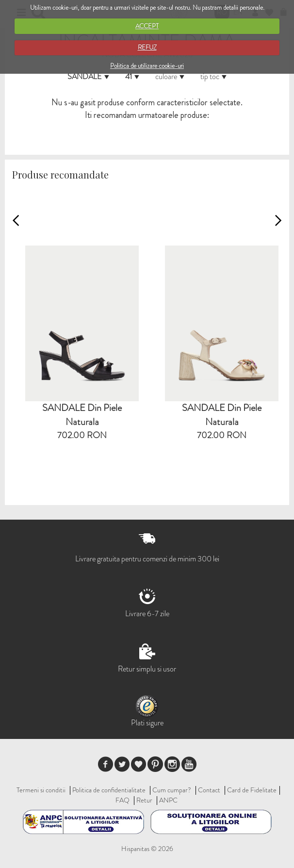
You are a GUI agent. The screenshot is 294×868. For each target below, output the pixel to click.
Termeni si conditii (41, 790)
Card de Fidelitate (252, 790)
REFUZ (147, 47)
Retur (144, 800)
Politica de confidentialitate (109, 790)
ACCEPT (147, 26)
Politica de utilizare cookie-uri (147, 66)
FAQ (122, 800)
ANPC (168, 800)
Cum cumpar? (172, 790)
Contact (209, 790)
